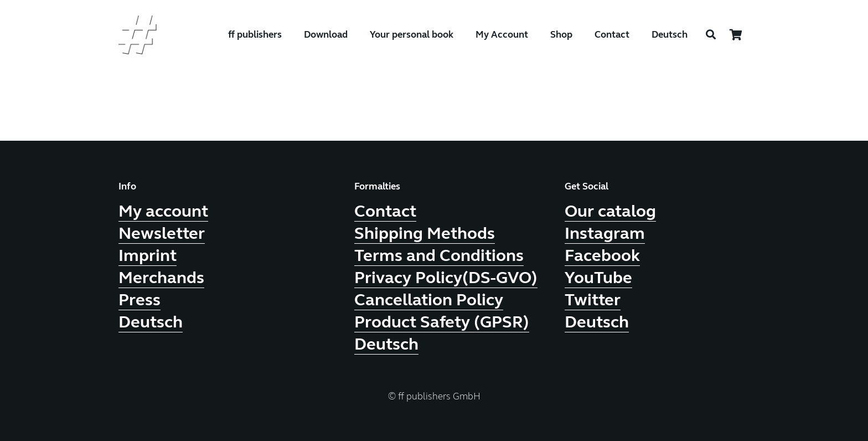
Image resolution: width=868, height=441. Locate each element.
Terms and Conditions (439, 255)
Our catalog (610, 211)
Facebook (602, 255)
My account (163, 211)
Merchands (161, 278)
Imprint (148, 255)
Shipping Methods (425, 233)
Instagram (605, 233)
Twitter (593, 300)
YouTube (598, 278)
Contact (385, 211)
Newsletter (162, 233)
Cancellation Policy (429, 300)
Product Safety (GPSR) (442, 322)
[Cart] (736, 35)
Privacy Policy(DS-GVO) (446, 278)
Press (139, 300)
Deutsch (670, 35)
